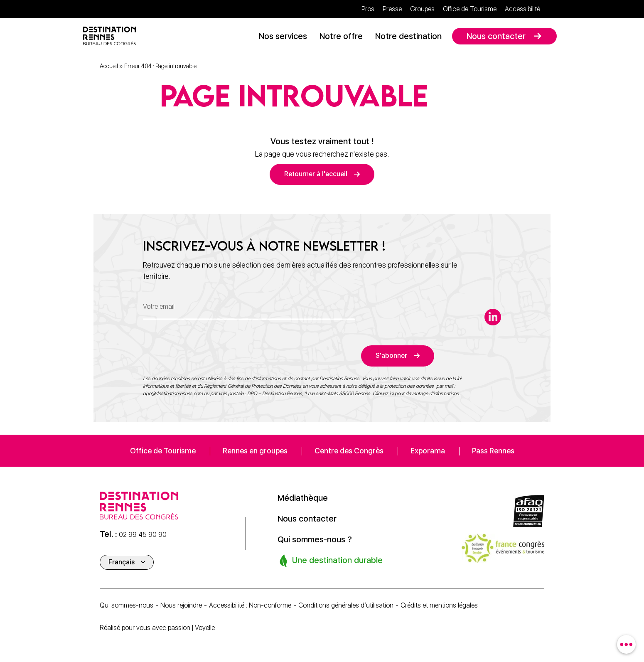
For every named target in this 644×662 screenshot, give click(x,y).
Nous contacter (496, 36)
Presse (392, 9)
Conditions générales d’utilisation (346, 605)
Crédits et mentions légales (439, 605)
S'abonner (391, 356)
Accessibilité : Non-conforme (250, 605)
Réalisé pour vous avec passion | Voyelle (157, 628)
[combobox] (626, 644)
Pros (368, 9)
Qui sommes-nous (127, 605)
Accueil (109, 66)
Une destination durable (331, 560)
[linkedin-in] (493, 317)
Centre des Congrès (349, 451)
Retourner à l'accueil (316, 174)
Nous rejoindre (181, 605)
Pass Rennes (493, 451)
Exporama (428, 451)
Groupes (422, 9)
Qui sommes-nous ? (315, 539)
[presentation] (206, 350)
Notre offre (341, 36)
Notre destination (408, 36)
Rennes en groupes (255, 451)
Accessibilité (522, 9)
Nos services (283, 36)
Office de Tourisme (470, 9)
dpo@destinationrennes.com (173, 394)
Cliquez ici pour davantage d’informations (416, 394)
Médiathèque (303, 498)
